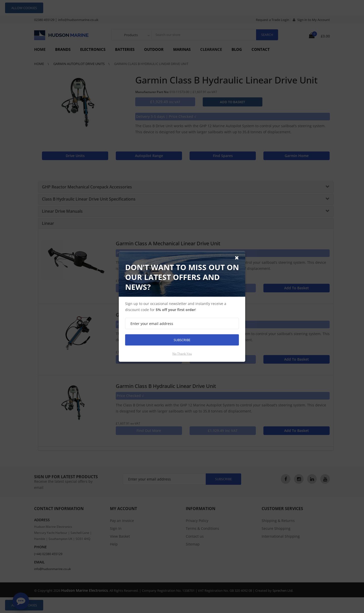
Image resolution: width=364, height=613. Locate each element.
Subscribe (182, 340)
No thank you (182, 354)
